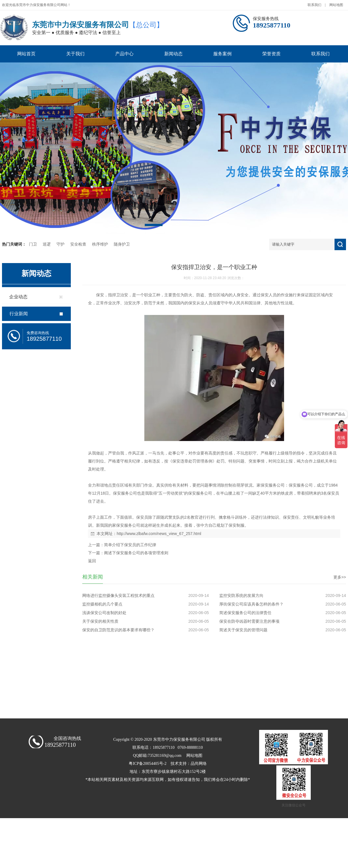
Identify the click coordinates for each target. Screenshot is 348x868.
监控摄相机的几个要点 (102, 604)
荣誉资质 (271, 54)
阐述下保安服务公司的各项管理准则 (136, 553)
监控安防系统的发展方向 (241, 595)
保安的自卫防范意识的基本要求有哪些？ (118, 630)
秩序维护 (100, 244)
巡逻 (47, 244)
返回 (92, 561)
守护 (60, 244)
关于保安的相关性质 (100, 621)
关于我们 (75, 54)
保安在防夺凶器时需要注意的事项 (249, 621)
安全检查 (78, 244)
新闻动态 (173, 54)
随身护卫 (122, 244)
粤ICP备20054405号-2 (147, 764)
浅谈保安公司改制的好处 (104, 613)
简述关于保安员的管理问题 (243, 630)
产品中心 (124, 54)
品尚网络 (199, 764)
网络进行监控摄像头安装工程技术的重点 (118, 595)
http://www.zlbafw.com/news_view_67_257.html (159, 534)
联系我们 (314, 5)
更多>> (340, 577)
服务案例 (222, 54)
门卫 (33, 244)
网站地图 (336, 5)
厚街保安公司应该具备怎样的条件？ (251, 604)
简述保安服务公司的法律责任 (245, 613)
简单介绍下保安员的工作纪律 (130, 545)
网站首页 (26, 54)
